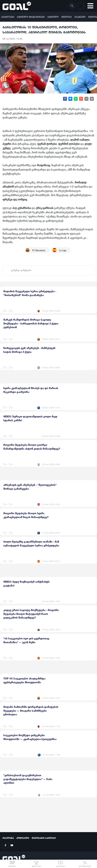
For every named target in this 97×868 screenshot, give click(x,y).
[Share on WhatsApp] (76, 99)
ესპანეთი (80, 17)
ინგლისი (67, 17)
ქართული (53, 17)
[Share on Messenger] (70, 99)
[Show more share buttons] (81, 99)
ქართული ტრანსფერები (31, 17)
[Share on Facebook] (65, 99)
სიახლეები (8, 17)
